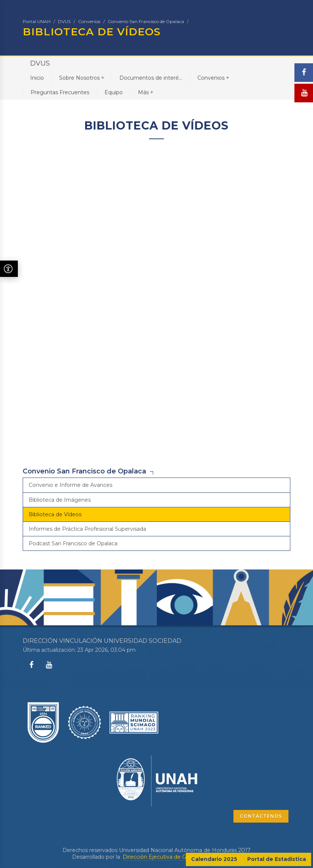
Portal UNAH (37, 21)
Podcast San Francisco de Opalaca (73, 543)
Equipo (114, 92)
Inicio (37, 78)
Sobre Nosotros (82, 78)
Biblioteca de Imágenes (60, 500)
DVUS (64, 21)
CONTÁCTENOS (261, 816)
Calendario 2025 (214, 859)
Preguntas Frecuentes (60, 92)
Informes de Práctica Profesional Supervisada (87, 529)
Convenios (89, 21)
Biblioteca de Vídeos (55, 514)
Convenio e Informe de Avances (70, 485)
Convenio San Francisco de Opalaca (146, 21)
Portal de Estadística (277, 859)
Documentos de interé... (151, 78)
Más (146, 92)
